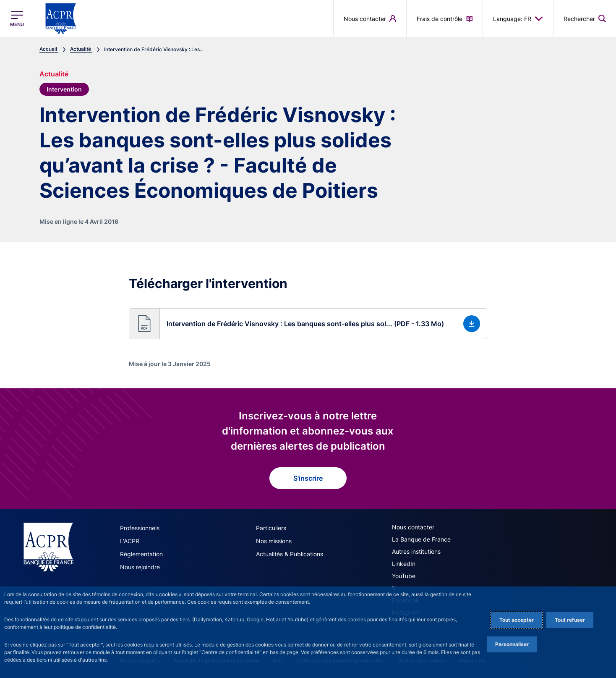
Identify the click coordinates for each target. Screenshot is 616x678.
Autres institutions (416, 551)
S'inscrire (308, 478)
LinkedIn (404, 564)
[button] (308, 324)
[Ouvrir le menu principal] (17, 19)
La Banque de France (421, 539)
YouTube (404, 576)
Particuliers (271, 528)
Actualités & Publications (290, 554)
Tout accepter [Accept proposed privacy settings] (517, 620)
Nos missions (274, 541)
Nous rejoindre (140, 567)
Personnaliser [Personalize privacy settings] (512, 644)
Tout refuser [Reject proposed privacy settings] (570, 620)
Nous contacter (413, 527)
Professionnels (140, 528)
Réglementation (141, 554)
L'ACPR (130, 541)
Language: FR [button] (518, 18)
